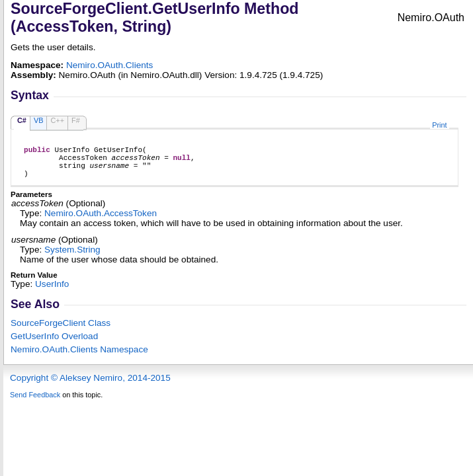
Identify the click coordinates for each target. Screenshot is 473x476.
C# (22, 120)
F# (76, 120)
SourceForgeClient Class (61, 331)
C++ (57, 120)
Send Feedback (35, 403)
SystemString (72, 258)
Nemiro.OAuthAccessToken (101, 221)
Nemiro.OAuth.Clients (109, 65)
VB (39, 120)
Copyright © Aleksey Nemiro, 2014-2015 (90, 386)
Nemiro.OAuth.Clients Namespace (79, 357)
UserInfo (52, 292)
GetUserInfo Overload (54, 344)
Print (439, 125)
